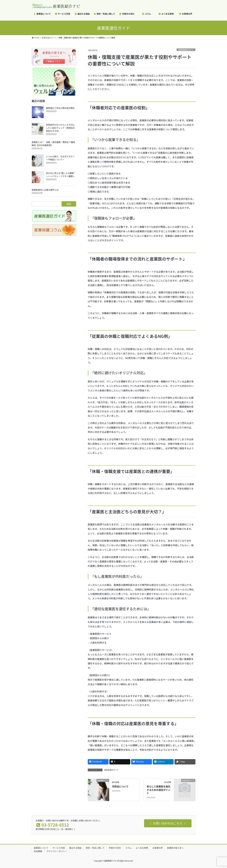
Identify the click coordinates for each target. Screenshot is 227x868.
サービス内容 (59, 848)
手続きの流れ (115, 848)
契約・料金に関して (95, 848)
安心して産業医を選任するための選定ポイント (159, 790)
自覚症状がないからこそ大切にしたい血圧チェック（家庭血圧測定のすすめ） (60, 128)
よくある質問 (142, 848)
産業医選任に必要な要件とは (45, 190)
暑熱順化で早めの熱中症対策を (60, 108)
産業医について (41, 848)
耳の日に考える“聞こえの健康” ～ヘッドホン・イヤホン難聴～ (60, 175)
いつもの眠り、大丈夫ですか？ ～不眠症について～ (60, 158)
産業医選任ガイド (186, 50)
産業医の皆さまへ (175, 848)
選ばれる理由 (75, 848)
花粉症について (120, 786)
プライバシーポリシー (57, 851)
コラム (128, 848)
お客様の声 (158, 848)
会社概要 (38, 851)
